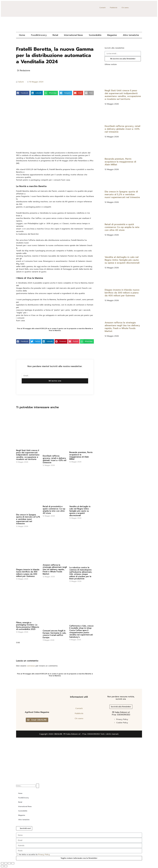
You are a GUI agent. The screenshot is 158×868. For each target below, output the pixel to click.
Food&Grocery (39, 35)
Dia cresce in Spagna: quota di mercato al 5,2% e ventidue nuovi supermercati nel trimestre (28, 519)
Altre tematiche (131, 35)
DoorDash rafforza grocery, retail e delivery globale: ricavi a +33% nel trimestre (54, 459)
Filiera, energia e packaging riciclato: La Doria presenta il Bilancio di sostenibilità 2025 (28, 626)
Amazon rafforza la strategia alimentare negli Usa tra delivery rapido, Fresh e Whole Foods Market (55, 569)
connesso (31, 666)
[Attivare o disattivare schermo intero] (6, 863)
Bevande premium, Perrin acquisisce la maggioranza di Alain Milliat (81, 456)
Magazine (112, 35)
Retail (55, 35)
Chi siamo (125, 8)
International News (73, 35)
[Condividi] (9, 863)
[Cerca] (38, 786)
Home (22, 35)
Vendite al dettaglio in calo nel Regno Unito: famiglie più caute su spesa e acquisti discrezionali (80, 511)
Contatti (102, 8)
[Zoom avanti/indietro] (2, 863)
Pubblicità (114, 8)
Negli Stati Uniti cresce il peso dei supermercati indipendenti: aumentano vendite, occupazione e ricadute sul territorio (28, 455)
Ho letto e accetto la (35, 855)
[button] (23, 93)
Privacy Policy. (44, 855)
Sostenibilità (95, 35)
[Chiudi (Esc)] (13, 863)
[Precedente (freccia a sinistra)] (2, 866)
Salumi (21, 82)
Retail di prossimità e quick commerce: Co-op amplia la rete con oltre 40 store (54, 510)
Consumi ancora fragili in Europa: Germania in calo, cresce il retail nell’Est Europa (54, 634)
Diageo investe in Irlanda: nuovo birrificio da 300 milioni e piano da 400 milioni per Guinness (28, 573)
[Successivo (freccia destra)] (6, 866)
